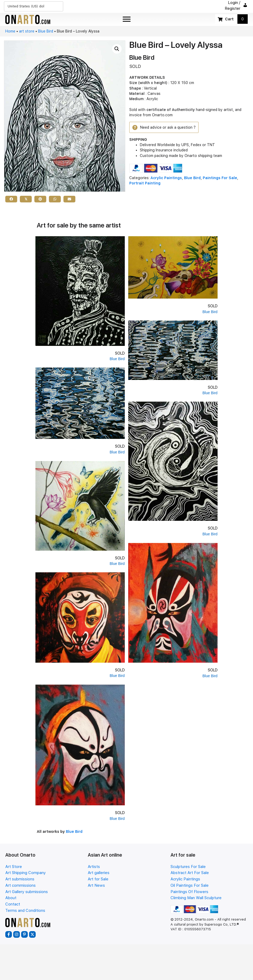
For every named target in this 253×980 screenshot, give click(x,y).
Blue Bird (46, 31)
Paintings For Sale (220, 178)
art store (27, 31)
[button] (117, 49)
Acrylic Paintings (166, 178)
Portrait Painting (145, 183)
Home (10, 31)
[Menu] (127, 19)
